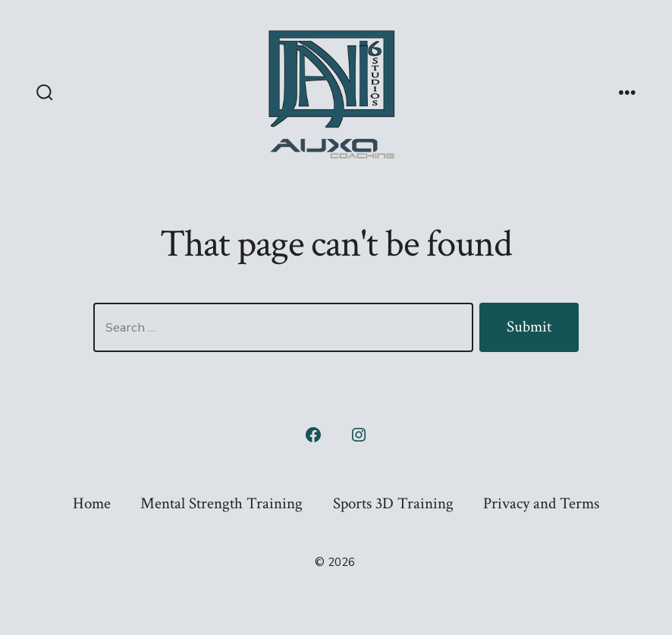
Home (92, 503)
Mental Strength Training (221, 503)
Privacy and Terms (541, 503)
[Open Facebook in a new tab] (313, 435)
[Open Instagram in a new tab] (359, 435)
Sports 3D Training (393, 503)
